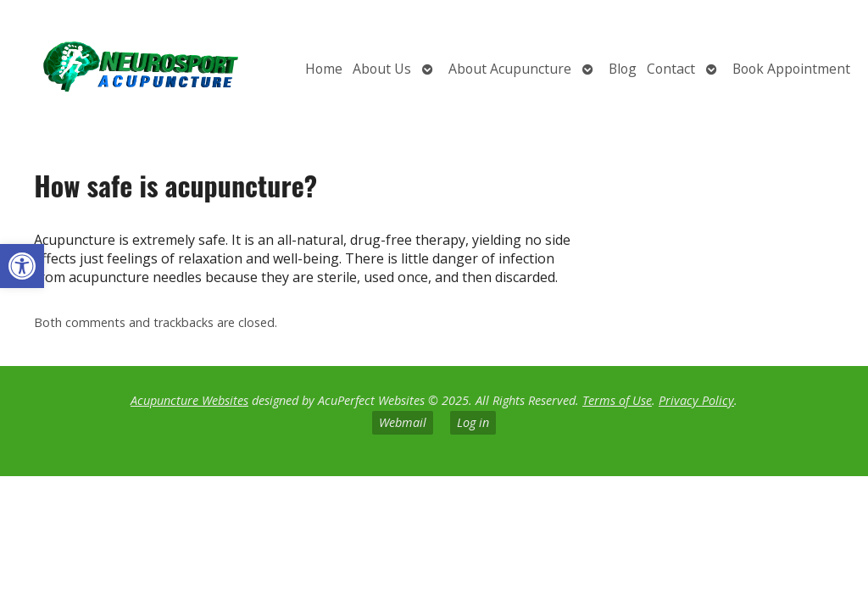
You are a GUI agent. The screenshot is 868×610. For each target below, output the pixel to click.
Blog (623, 69)
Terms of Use (617, 400)
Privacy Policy (696, 400)
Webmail (403, 422)
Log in (473, 422)
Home (324, 69)
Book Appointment (791, 69)
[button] (22, 266)
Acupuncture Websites (189, 400)
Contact (671, 69)
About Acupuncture (510, 69)
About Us (382, 69)
